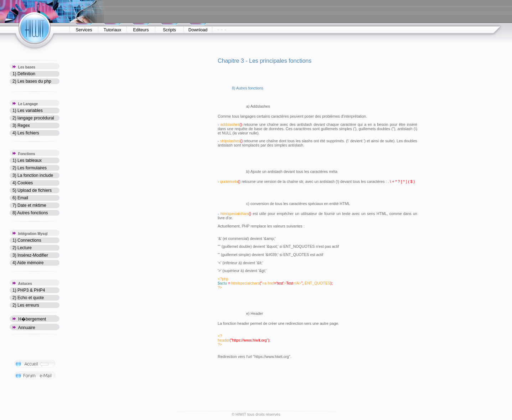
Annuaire (24, 328)
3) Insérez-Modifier (30, 255)
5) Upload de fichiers (32, 190)
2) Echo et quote (28, 298)
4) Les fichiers (26, 133)
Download (198, 30)
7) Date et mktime (29, 205)
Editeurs (141, 30)
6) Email (20, 198)
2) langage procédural (33, 118)
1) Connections (27, 240)
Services (84, 30)
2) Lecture (22, 248)
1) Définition (24, 74)
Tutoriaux (113, 30)
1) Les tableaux (27, 160)
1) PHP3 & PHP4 (29, 290)
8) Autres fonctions (30, 213)
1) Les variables (28, 111)
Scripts (169, 30)
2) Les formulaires (30, 168)
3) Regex (21, 126)
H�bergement (29, 319)
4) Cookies (23, 183)
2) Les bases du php (32, 81)
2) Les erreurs (26, 305)
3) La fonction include (33, 175)
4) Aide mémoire (28, 263)
